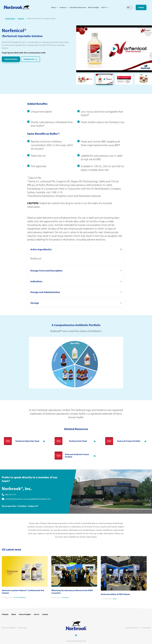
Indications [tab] (36, 293)
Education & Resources (78, 7)
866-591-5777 (11, 506)
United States (10, 19)
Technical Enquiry (11, 59)
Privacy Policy (22, 628)
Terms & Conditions (9, 628)
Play (114, 49)
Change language (131, 7)
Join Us (104, 7)
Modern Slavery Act (133, 628)
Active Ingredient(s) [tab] (41, 261)
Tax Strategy (146, 628)
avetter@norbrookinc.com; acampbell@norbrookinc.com (28, 511)
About (53, 7)
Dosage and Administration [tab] (45, 304)
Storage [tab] (35, 315)
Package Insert (30, 59)
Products (63, 7)
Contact (141, 7)
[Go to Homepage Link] (17, 7)
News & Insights (94, 7)
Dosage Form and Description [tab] (46, 282)
